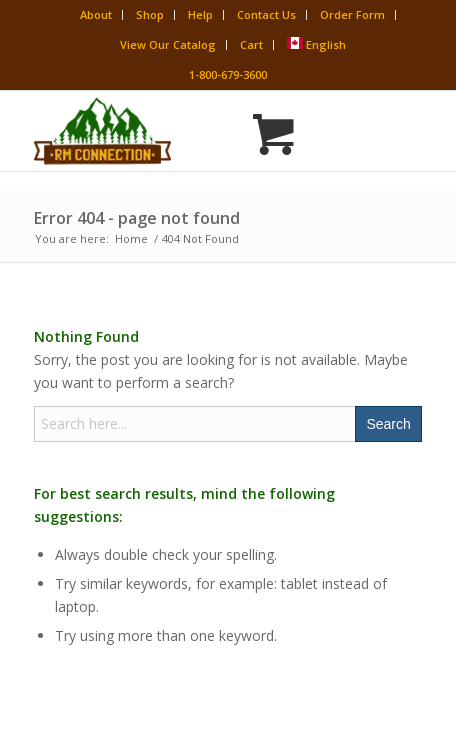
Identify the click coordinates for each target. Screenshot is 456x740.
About (96, 14)
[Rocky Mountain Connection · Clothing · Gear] (189, 131)
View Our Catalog (168, 44)
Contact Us (266, 14)
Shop (150, 14)
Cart (251, 44)
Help (200, 14)
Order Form (352, 14)
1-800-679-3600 (228, 74)
